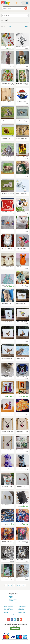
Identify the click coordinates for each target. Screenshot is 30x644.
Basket (25, 3)
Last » (24, 585)
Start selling (20, 3)
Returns (11, 598)
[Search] (26, 8)
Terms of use (21, 611)
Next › (19, 585)
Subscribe (15, 629)
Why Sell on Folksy (8, 610)
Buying (12, 601)
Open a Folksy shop (9, 607)
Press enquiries (22, 613)
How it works (12, 595)
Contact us (21, 608)
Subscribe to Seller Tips (9, 614)
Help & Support (8, 608)
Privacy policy (21, 610)
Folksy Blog (7, 613)
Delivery (11, 596)
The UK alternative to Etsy (10, 611)
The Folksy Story (22, 607)
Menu (12, 3)
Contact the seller (13, 599)
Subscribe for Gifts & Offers (15, 602)
